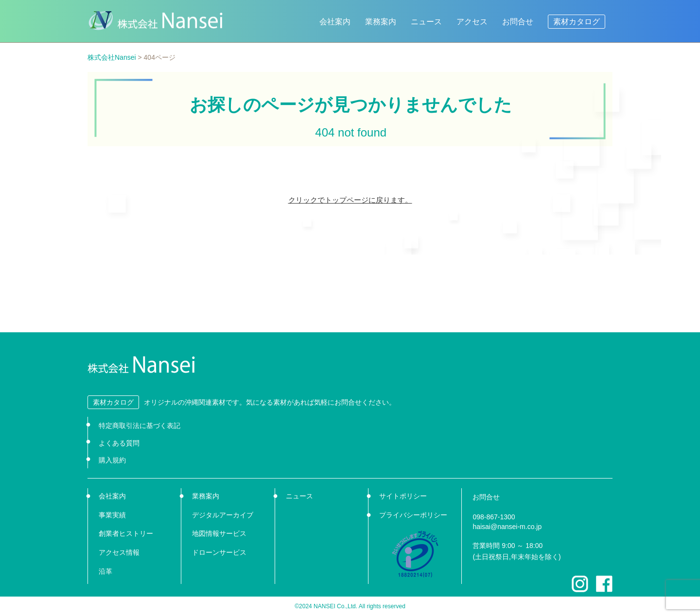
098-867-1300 (494, 517)
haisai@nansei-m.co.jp (507, 527)
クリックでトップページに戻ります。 (350, 200)
